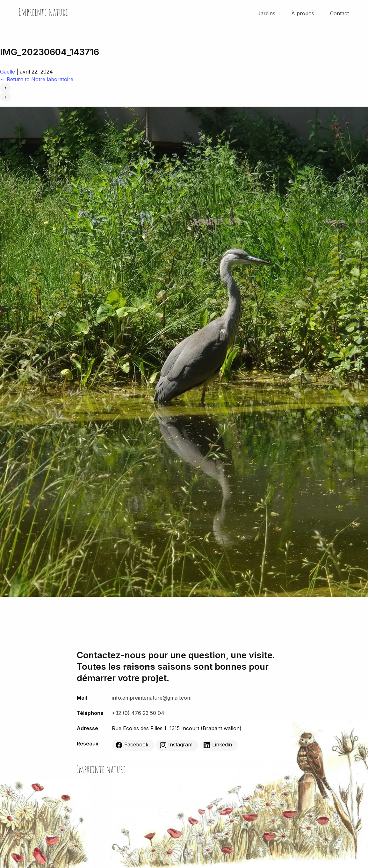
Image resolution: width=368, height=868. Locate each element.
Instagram (176, 745)
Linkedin (218, 745)
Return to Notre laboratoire (37, 79)
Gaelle (7, 72)
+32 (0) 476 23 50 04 (138, 713)
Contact (339, 13)
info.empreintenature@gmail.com (152, 698)
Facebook (132, 745)
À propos (303, 13)
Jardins (266, 13)
